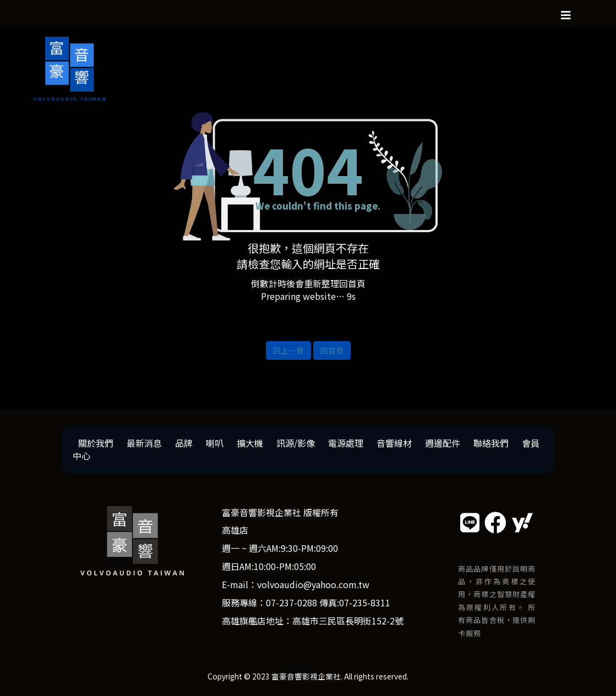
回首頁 (332, 350)
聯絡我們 (491, 443)
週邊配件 (443, 443)
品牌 (184, 443)
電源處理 (346, 443)
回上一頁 (288, 350)
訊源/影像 (296, 443)
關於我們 (96, 443)
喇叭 (215, 443)
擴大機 (250, 443)
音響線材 (394, 443)
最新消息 (144, 443)
